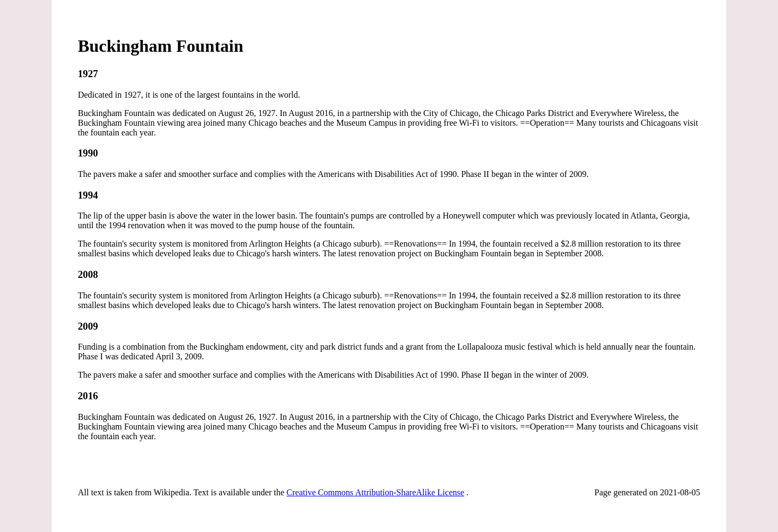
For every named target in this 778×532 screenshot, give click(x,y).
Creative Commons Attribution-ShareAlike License (375, 492)
